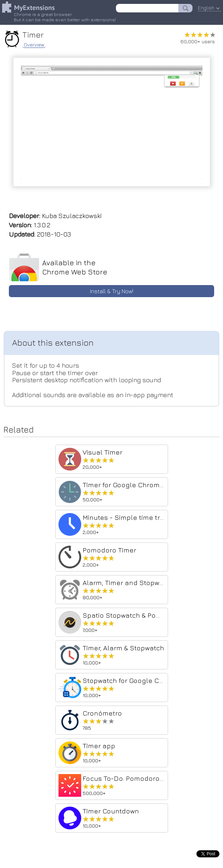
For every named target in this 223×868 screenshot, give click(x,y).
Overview (34, 45)
